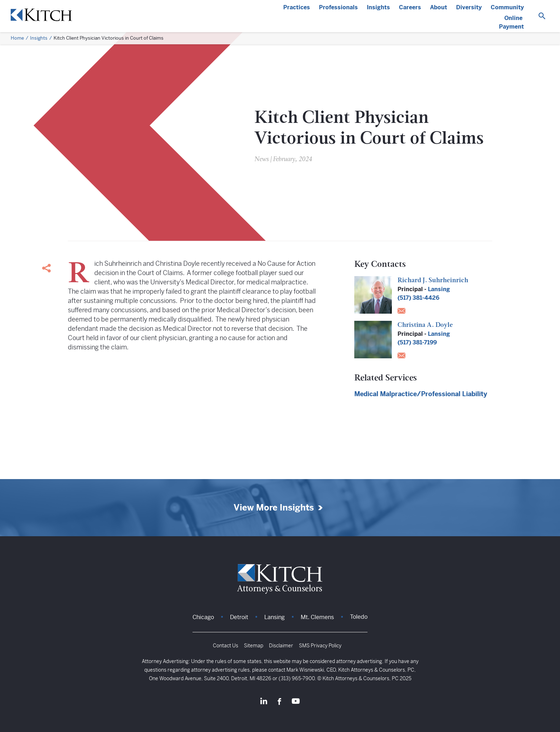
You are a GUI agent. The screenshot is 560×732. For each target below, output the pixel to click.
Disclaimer (281, 646)
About (439, 7)
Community (507, 7)
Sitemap (254, 646)
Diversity (469, 7)
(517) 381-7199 (417, 342)
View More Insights (274, 508)
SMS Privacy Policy (320, 646)
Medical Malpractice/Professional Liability (421, 394)
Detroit (239, 617)
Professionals (338, 7)
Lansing (439, 289)
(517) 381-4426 (418, 298)
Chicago (203, 617)
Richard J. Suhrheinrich (433, 281)
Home (17, 38)
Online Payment (511, 22)
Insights (378, 7)
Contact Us (226, 646)
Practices (297, 7)
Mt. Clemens (317, 617)
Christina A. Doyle (425, 325)
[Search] (542, 16)
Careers (410, 7)
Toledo (359, 617)
